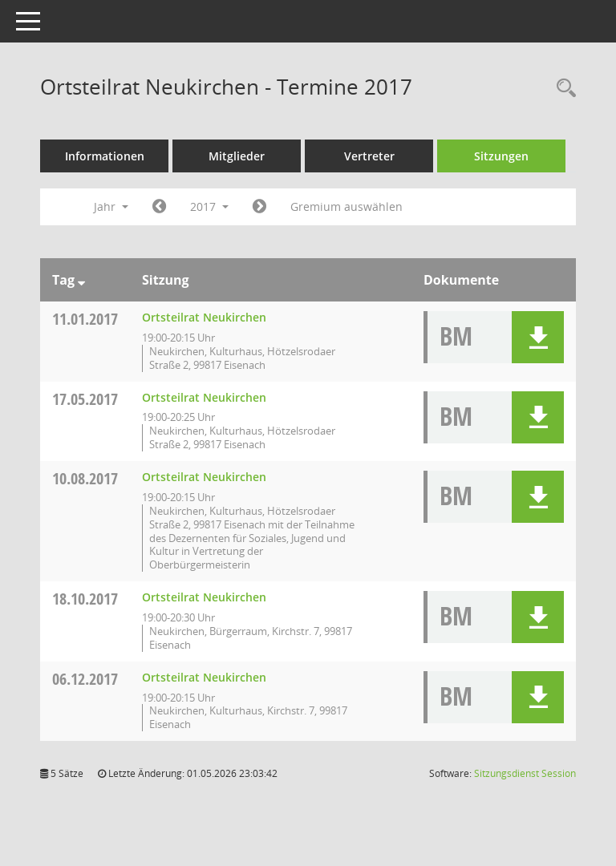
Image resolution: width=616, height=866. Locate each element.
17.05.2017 (85, 399)
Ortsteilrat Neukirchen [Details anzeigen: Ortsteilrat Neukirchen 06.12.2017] (204, 677)
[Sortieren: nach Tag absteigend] (81, 280)
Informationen (105, 156)
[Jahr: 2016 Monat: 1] (159, 207)
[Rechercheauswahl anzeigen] (562, 89)
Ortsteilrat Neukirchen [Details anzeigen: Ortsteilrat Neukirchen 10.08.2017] (204, 477)
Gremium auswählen (346, 206)
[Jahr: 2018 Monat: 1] (259, 207)
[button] (538, 337)
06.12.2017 (85, 679)
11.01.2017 (85, 319)
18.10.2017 (85, 599)
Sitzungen (501, 156)
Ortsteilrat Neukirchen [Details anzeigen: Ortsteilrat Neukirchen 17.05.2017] (204, 397)
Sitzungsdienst (525, 773)
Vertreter (369, 156)
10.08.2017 (85, 478)
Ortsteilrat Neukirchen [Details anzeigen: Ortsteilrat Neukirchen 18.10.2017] (204, 597)
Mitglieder (237, 156)
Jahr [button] (111, 206)
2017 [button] (209, 206)
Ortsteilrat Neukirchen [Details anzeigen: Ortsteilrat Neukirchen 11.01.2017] (204, 317)
